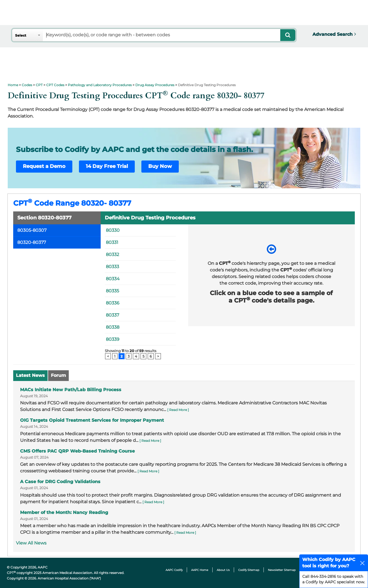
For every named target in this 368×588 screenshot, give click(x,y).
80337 (112, 315)
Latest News (30, 375)
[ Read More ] (178, 410)
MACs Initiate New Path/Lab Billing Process (71, 390)
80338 (113, 327)
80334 (113, 279)
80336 (113, 303)
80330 (113, 230)
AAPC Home (200, 570)
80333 (112, 267)
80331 (112, 242)
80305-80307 (32, 230)
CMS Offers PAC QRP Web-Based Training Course (77, 451)
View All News (31, 543)
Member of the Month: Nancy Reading (64, 512)
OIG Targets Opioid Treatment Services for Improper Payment (92, 420)
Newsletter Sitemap (282, 570)
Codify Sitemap (249, 570)
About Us (223, 570)
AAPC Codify (174, 570)
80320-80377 (32, 242)
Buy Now (160, 166)
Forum (58, 375)
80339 (113, 339)
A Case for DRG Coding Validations (60, 482)
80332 (112, 254)
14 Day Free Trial (107, 166)
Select (21, 35)
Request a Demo (44, 166)
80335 (112, 291)
